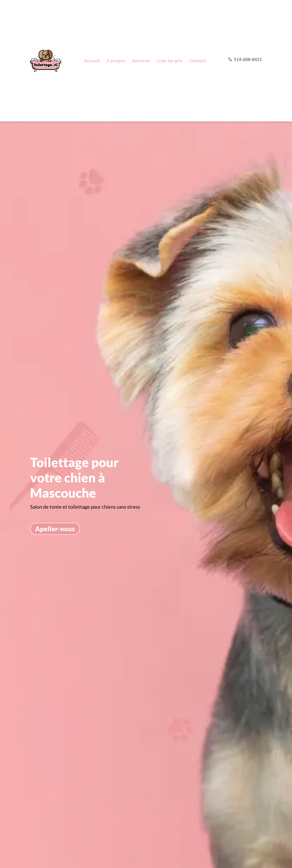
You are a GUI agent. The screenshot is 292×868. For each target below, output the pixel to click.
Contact (197, 61)
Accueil (92, 61)
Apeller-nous (55, 529)
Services (141, 61)
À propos (116, 61)
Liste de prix (170, 61)
